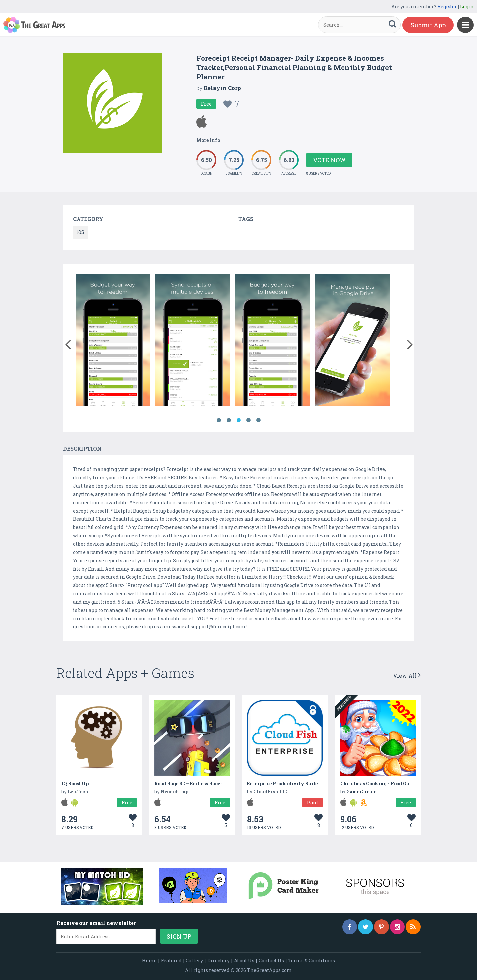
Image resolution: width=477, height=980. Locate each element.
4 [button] (248, 420)
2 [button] (229, 420)
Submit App (428, 25)
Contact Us (271, 961)
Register (447, 6)
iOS (80, 232)
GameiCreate (361, 792)
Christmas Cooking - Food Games (379, 783)
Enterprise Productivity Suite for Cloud (294, 783)
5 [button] (258, 420)
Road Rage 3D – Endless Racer (188, 783)
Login (467, 6)
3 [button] (238, 420)
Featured (171, 961)
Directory (218, 961)
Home (149, 961)
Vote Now (329, 160)
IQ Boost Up (75, 783)
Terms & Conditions (312, 961)
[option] (113, 341)
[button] (68, 343)
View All (407, 675)
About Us (244, 961)
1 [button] (219, 420)
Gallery (194, 961)
